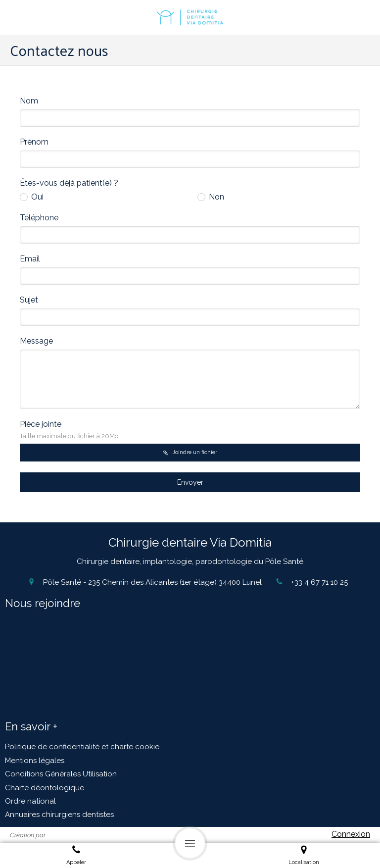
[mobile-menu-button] (190, 843)
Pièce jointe (69, 430)
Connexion (351, 834)
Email (30, 259)
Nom (29, 101)
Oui (36, 197)
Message (36, 341)
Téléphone (39, 218)
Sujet (29, 300)
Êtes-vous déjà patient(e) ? (69, 183)
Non (215, 197)
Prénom (34, 142)
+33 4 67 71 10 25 (319, 582)
